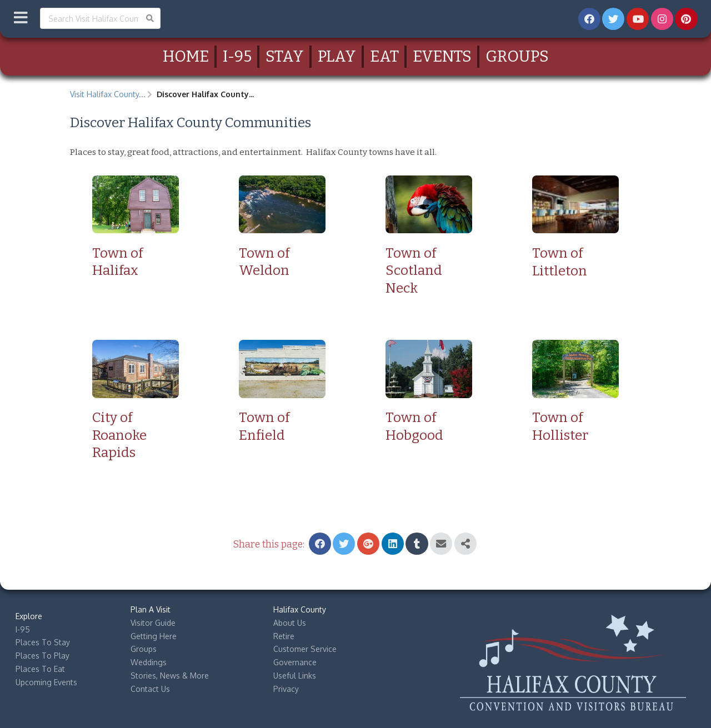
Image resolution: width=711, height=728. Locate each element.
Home (186, 56)
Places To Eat (40, 669)
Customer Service (305, 649)
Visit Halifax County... (108, 94)
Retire (284, 636)
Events (442, 56)
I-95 (237, 56)
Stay (285, 56)
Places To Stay (43, 642)
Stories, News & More (170, 676)
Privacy (286, 689)
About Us (290, 623)
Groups (517, 56)
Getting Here (154, 636)
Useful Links (295, 676)
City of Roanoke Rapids (119, 435)
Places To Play (42, 656)
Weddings (149, 662)
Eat (384, 56)
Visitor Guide (153, 623)
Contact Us (150, 689)
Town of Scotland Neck (414, 270)
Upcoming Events (46, 682)
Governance (295, 662)
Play (337, 56)
